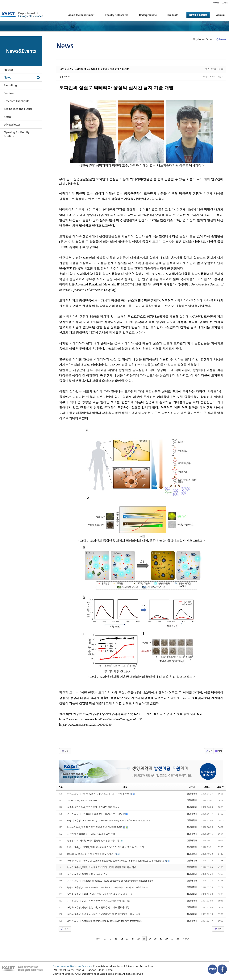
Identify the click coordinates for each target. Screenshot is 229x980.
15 (138, 939)
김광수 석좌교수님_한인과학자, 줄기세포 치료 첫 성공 (93, 807)
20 (167, 939)
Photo (8, 117)
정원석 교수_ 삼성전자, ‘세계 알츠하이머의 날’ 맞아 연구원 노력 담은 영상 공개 (105, 847)
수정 (209, 751)
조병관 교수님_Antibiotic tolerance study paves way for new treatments (104, 921)
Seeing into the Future (18, 109)
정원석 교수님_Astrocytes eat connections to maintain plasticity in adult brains (108, 888)
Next (186, 939)
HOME (216, 3)
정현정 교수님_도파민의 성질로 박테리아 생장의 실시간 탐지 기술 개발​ (94, 69)
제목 (125, 787)
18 (155, 939)
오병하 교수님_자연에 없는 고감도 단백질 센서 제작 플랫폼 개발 (98, 908)
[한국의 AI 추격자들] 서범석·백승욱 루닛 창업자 (91, 854)
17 (150, 939)
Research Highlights (17, 101)
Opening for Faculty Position (17, 134)
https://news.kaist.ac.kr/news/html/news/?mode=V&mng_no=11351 (101, 719)
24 (178, 939)
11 (116, 939)
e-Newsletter (12, 125)
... (110, 939)
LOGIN (225, 3)
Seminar (9, 93)
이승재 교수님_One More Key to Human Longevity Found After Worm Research (109, 821)
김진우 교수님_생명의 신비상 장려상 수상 (87, 874)
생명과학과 (65, 77)
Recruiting (10, 85)
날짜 (207, 787)
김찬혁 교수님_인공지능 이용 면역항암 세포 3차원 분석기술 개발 (99, 901)
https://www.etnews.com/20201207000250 (85, 725)
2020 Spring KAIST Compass (82, 801)
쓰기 (218, 929)
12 (122, 939)
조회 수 (221, 787)
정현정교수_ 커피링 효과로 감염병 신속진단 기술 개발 (94, 841)
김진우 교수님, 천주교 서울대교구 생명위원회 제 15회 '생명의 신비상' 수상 (104, 914)
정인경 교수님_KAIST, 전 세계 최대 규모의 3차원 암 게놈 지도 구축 (100, 894)
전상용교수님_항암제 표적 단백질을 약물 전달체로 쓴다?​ (95, 827)
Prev (97, 939)
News (7, 78)
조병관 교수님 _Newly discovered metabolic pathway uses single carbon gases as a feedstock (116, 861)
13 (127, 939)
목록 (65, 751)
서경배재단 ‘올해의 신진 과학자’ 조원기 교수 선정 (91, 834)
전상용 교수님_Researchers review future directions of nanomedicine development (110, 881)
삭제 (218, 751)
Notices (9, 70)
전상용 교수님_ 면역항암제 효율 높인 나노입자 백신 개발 (95, 814)
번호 (61, 787)
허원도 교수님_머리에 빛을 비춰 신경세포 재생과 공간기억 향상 (98, 794)
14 (133, 939)
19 (161, 939)
